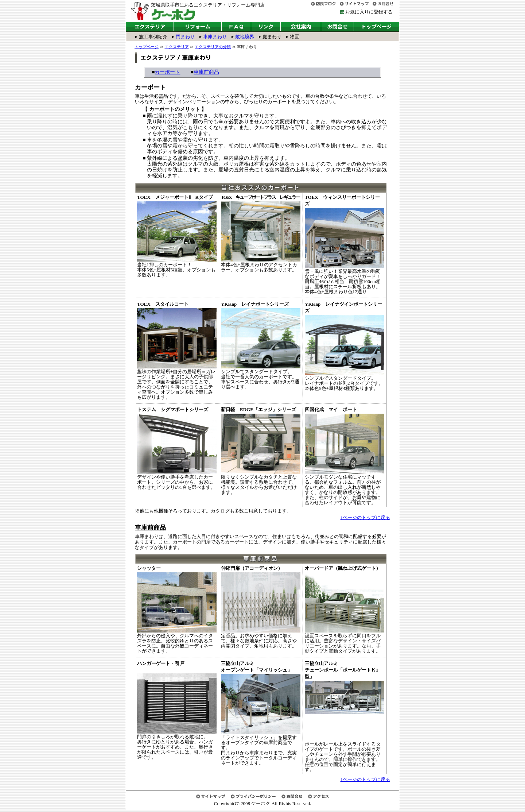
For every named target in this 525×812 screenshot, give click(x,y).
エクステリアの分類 (213, 47)
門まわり (185, 37)
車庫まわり (215, 37)
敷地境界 (245, 37)
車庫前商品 (206, 72)
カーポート (167, 72)
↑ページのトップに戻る (365, 517)
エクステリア (177, 47)
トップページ (147, 47)
